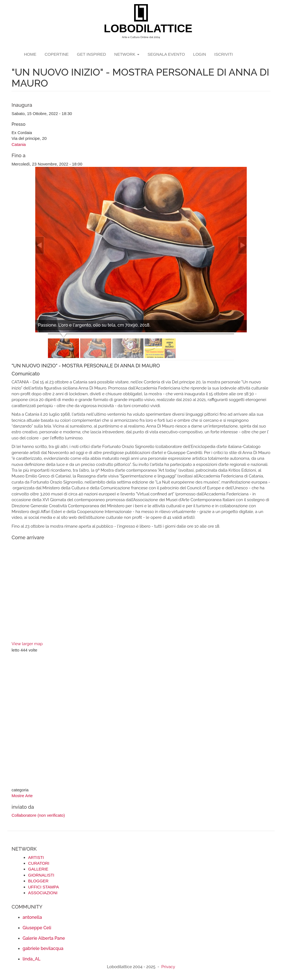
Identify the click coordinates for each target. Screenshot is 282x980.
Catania (19, 144)
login (200, 54)
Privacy (168, 967)
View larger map (27, 644)
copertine (57, 54)
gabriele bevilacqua (43, 948)
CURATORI (39, 863)
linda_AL (32, 959)
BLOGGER (38, 881)
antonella (32, 917)
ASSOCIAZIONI (43, 893)
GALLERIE (38, 869)
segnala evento (166, 54)
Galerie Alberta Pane (44, 938)
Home (30, 54)
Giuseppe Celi (37, 928)
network (127, 54)
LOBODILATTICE (143, 28)
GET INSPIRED (91, 54)
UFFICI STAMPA (44, 887)
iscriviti (224, 54)
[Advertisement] (141, 720)
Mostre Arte (22, 796)
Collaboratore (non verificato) (38, 815)
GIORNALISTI (41, 875)
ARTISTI (36, 857)
